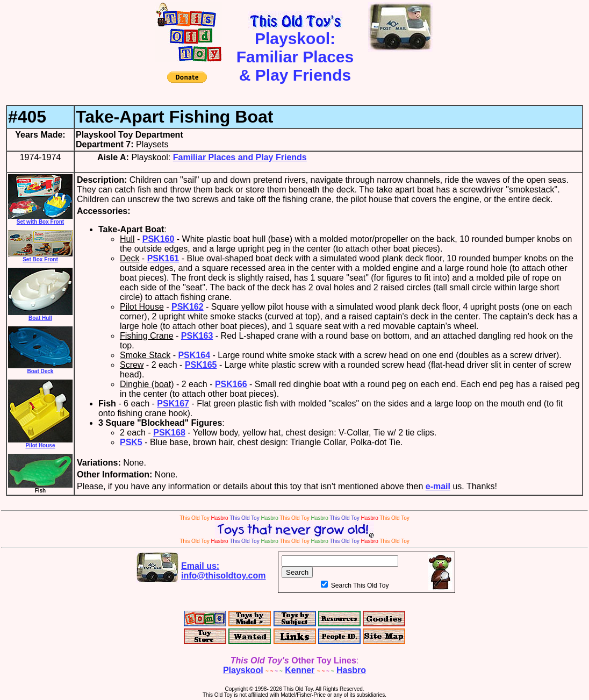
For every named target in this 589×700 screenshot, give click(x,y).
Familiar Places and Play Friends (240, 157)
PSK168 (169, 433)
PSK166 (231, 384)
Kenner (300, 670)
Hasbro (351, 670)
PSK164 (194, 355)
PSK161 (163, 258)
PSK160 (159, 239)
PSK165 (201, 365)
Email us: (224, 571)
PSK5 (131, 442)
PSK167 (173, 403)
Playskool (243, 670)
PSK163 (197, 336)
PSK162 (188, 307)
